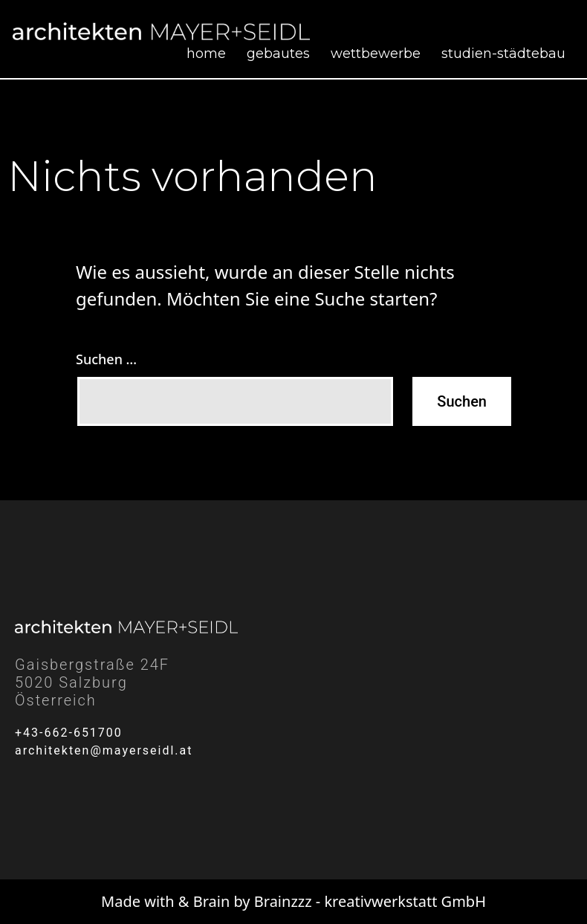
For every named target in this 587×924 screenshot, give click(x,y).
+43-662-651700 (69, 733)
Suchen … (106, 359)
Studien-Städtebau (503, 54)
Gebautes (278, 54)
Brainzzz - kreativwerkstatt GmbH (370, 901)
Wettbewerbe (376, 54)
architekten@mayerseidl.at (104, 750)
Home (206, 54)
